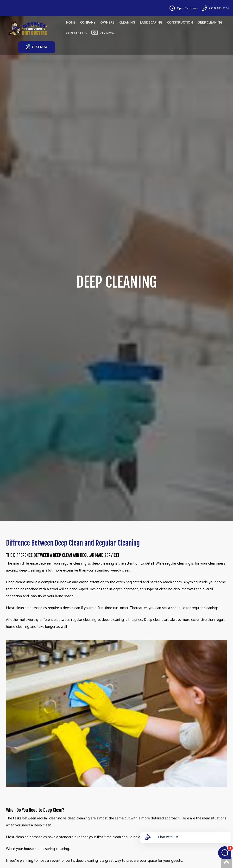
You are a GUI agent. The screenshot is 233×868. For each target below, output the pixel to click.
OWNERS (107, 23)
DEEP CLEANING (210, 23)
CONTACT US (76, 34)
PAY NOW (103, 33)
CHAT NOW (37, 47)
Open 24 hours (187, 8)
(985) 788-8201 (219, 8)
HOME (71, 23)
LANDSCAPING (151, 23)
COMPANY (88, 23)
